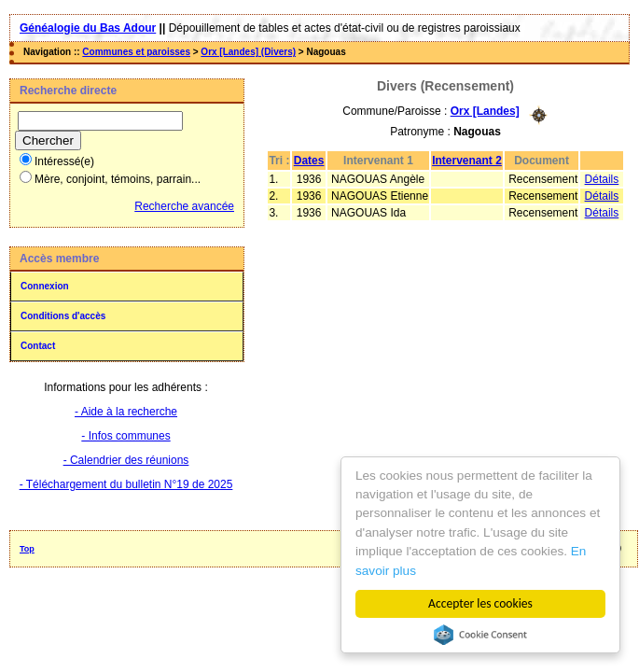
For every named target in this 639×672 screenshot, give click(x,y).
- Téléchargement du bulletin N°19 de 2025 (126, 484)
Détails (602, 179)
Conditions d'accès (63, 316)
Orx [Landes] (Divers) (248, 52)
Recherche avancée (184, 206)
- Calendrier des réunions (126, 460)
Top (27, 549)
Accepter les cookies (480, 603)
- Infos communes (125, 436)
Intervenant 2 (467, 161)
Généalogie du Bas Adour (88, 28)
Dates (309, 161)
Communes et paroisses (136, 52)
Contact (38, 346)
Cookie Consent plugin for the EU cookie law (480, 635)
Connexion (45, 286)
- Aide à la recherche (126, 412)
